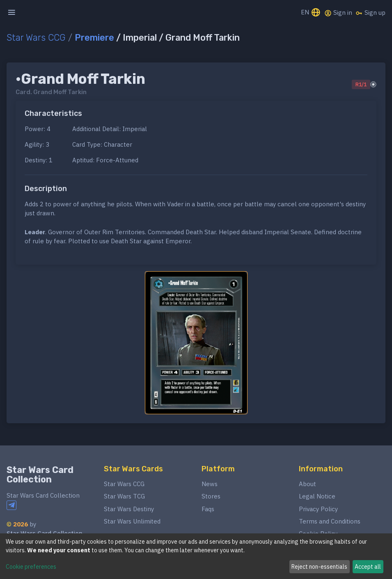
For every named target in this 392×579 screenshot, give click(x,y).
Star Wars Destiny (129, 509)
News (210, 484)
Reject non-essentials (319, 567)
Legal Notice (317, 496)
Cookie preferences (31, 567)
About (307, 484)
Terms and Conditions (330, 521)
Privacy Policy (318, 509)
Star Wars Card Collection (40, 475)
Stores (211, 496)
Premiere (94, 38)
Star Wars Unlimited (132, 521)
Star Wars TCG (124, 496)
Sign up (370, 13)
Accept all (368, 567)
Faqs (208, 509)
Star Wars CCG (36, 38)
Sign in (338, 13)
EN (311, 13)
